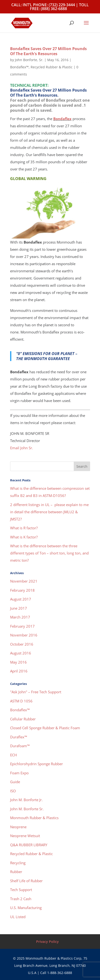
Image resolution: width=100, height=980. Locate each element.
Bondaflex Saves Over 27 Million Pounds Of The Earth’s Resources (48, 51)
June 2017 (19, 608)
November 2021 (24, 581)
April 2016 (19, 671)
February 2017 (22, 626)
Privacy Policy (47, 942)
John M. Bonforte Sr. (27, 809)
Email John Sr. (22, 448)
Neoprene (18, 827)
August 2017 (21, 599)
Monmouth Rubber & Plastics (34, 818)
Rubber (16, 872)
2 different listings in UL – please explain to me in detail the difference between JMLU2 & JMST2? (49, 512)
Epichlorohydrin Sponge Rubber (37, 764)
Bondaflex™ (19, 67)
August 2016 (21, 653)
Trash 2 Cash (21, 899)
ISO (13, 791)
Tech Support (21, 890)
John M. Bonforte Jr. (26, 800)
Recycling (18, 863)
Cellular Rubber (23, 719)
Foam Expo (19, 773)
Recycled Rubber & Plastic (52, 67)
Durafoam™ (20, 746)
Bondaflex (62, 119)
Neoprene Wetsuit (25, 836)
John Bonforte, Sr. (29, 60)
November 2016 (24, 635)
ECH (13, 755)
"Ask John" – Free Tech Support (36, 692)
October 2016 (22, 644)
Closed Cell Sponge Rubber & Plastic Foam (45, 728)
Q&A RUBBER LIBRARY (29, 845)
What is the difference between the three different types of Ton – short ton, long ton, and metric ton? (49, 553)
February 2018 (22, 590)
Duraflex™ (19, 737)
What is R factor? (24, 528)
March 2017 (20, 617)
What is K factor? (24, 537)
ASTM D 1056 (21, 701)
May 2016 (18, 662)
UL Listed (18, 917)
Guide (15, 782)
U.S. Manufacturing (26, 908)
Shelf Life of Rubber (26, 881)
